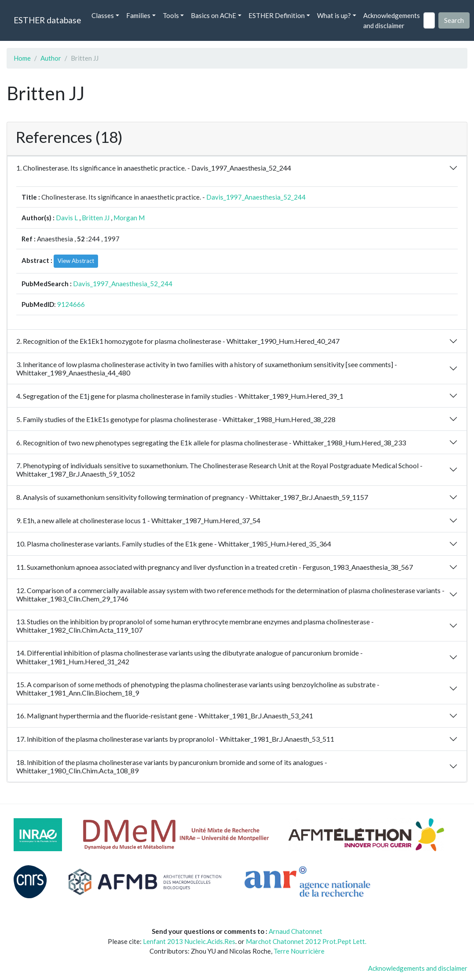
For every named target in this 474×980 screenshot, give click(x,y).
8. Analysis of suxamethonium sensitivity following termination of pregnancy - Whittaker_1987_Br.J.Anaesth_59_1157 (192, 497)
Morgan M (129, 218)
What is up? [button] (334, 15)
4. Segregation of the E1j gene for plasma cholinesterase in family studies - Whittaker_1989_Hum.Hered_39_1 (180, 396)
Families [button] (138, 15)
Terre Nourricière (299, 951)
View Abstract (76, 261)
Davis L (67, 218)
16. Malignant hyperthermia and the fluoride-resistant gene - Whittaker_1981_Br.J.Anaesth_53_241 (165, 716)
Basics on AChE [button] (213, 15)
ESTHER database (47, 20)
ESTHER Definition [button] (277, 15)
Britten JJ (96, 218)
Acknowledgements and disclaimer (392, 20)
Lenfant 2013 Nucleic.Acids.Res (189, 941)
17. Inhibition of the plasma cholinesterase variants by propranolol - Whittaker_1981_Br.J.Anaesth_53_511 (175, 739)
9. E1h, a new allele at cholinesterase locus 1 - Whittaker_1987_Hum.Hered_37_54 (138, 520)
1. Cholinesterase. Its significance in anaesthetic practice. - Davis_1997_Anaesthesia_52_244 (154, 168)
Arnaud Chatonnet (295, 931)
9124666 (71, 304)
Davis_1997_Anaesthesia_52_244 (256, 197)
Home (22, 58)
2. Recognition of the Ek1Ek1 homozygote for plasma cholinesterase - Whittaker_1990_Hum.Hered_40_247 (178, 341)
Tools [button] (171, 15)
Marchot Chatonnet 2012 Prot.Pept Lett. (306, 941)
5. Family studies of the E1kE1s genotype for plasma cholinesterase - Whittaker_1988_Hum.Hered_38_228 (176, 419)
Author (51, 58)
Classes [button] (103, 15)
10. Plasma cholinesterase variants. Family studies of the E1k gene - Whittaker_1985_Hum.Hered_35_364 (174, 544)
